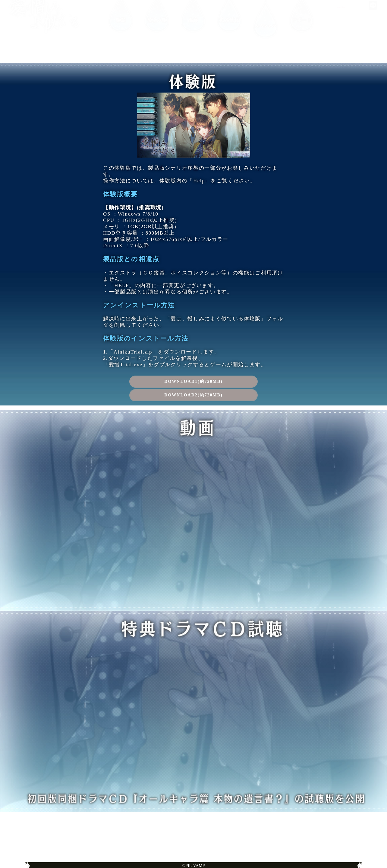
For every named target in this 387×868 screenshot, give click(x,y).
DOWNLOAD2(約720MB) (193, 395)
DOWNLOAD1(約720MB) (193, 381)
